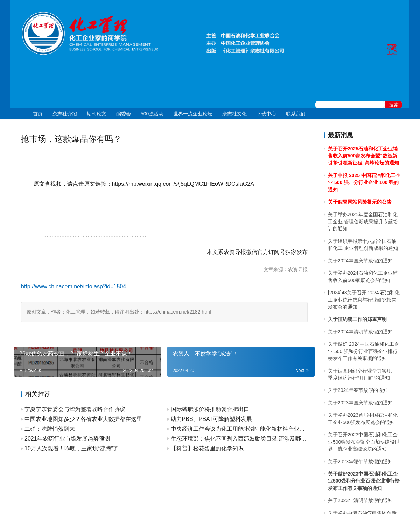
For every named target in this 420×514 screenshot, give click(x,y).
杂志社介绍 (65, 114)
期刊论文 (97, 114)
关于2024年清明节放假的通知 (360, 332)
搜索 (394, 105)
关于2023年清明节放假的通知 (360, 500)
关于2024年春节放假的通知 (358, 390)
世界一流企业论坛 (193, 114)
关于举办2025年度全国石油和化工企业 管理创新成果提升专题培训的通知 (363, 222)
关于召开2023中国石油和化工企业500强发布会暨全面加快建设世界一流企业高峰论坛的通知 (364, 442)
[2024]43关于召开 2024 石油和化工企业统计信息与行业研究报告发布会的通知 (364, 300)
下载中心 (266, 114)
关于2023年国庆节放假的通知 (360, 403)
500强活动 (152, 114)
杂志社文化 (234, 114)
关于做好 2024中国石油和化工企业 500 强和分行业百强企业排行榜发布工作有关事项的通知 (363, 351)
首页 (38, 114)
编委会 (124, 114)
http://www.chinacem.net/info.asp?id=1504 (73, 286)
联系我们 (296, 114)
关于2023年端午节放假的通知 (360, 462)
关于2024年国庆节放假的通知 (360, 261)
